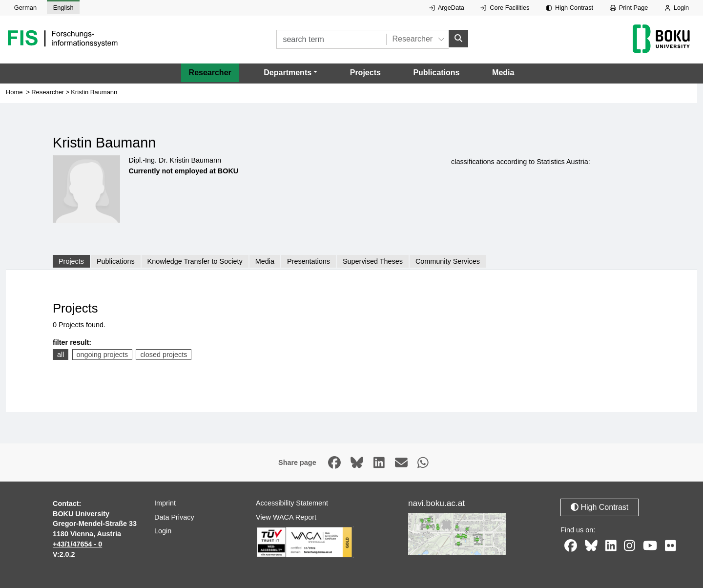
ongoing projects (103, 355)
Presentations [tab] (309, 261)
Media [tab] (265, 261)
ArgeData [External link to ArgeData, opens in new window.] (447, 8)
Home (14, 92)
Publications (436, 73)
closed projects (164, 355)
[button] (290, 73)
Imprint (165, 503)
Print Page (629, 8)
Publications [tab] (116, 261)
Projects (365, 73)
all (61, 355)
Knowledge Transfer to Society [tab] (195, 261)
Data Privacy (174, 517)
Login (677, 8)
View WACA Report (286, 517)
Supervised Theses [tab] (373, 261)
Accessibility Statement (292, 503)
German (25, 8)
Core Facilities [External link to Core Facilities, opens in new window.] (505, 8)
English (63, 8)
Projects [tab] (71, 261)
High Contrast (569, 8)
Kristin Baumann (94, 92)
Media (503, 73)
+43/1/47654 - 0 (77, 544)
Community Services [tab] (448, 261)
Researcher (210, 73)
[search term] (331, 39)
